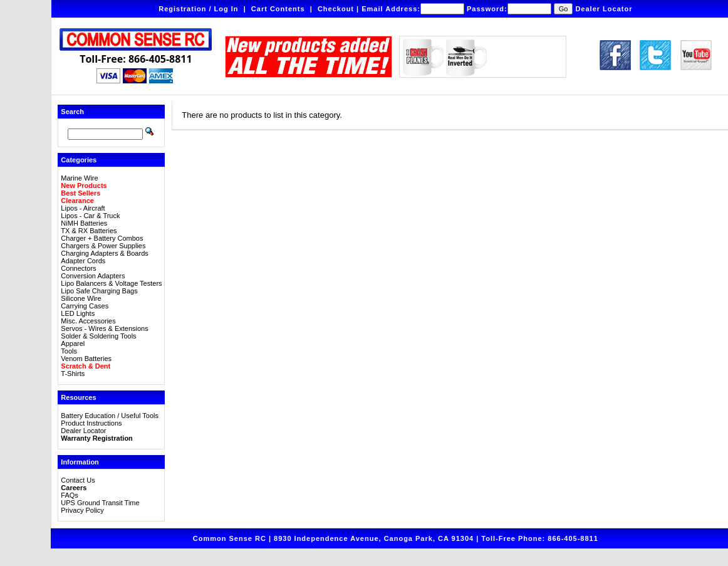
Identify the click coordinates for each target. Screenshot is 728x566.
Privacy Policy (82, 510)
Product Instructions (91, 423)
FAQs (70, 495)
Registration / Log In (198, 9)
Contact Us (78, 480)
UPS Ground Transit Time (100, 503)
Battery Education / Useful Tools (110, 416)
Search (72, 112)
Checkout (336, 9)
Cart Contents (278, 9)
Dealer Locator (604, 9)
